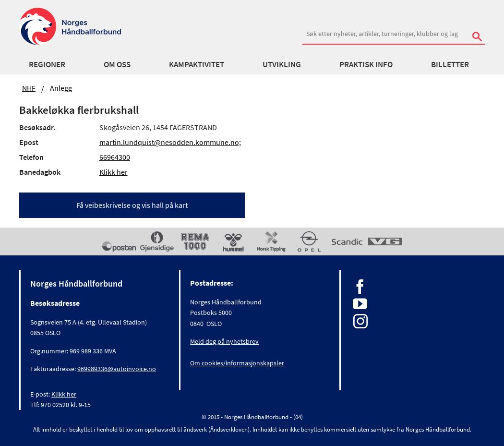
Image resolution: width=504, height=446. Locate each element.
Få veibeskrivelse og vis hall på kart (132, 205)
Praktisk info (366, 64)
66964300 (115, 157)
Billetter (450, 64)
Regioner (47, 64)
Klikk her (114, 172)
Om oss (117, 64)
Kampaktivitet (197, 64)
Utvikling (282, 64)
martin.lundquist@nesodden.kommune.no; (170, 142)
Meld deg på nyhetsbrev (224, 341)
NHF (29, 88)
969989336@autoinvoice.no (117, 369)
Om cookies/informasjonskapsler (237, 363)
